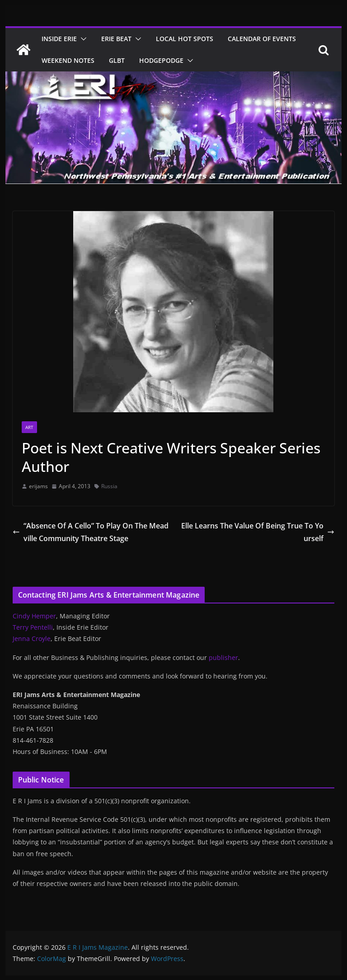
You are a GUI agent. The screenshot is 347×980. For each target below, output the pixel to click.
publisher (223, 657)
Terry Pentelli (33, 627)
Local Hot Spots (185, 39)
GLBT (117, 60)
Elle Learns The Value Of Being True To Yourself (258, 532)
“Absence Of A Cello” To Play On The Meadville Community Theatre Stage (91, 532)
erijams (38, 486)
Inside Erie (59, 39)
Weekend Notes (68, 60)
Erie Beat (116, 39)
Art (29, 427)
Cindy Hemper (34, 616)
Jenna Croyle (32, 638)
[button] (82, 39)
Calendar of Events (262, 39)
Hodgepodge (161, 60)
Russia (109, 486)
